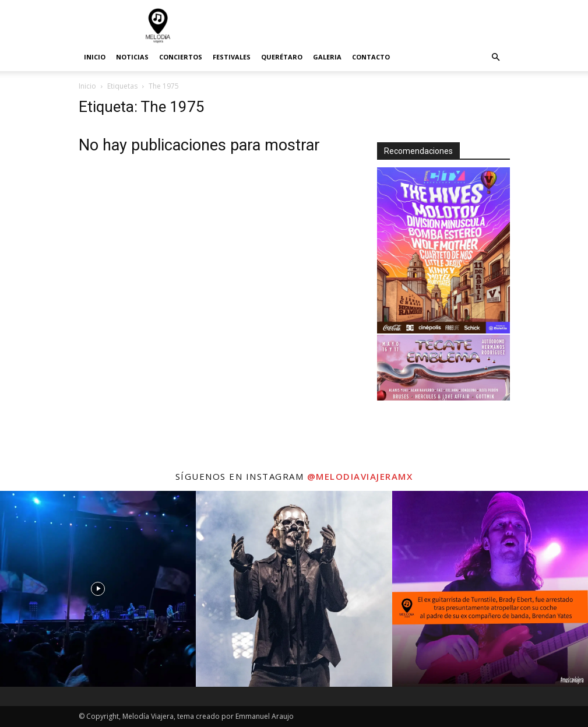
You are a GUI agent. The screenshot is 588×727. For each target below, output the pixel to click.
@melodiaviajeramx (360, 476)
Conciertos (181, 57)
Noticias (132, 57)
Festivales (232, 57)
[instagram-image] (98, 589)
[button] (496, 57)
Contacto (371, 57)
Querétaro (282, 57)
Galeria (327, 57)
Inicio (95, 57)
